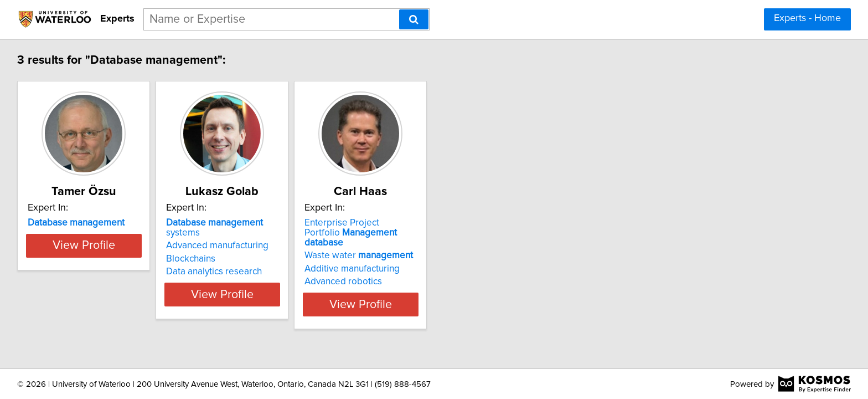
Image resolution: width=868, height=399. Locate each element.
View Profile (99, 294)
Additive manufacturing (409, 259)
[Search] (414, 19)
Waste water (416, 245)
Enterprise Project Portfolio (418, 228)
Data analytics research (243, 262)
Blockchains (220, 249)
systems (262, 223)
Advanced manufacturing (247, 236)
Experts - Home (807, 18)
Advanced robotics (400, 272)
